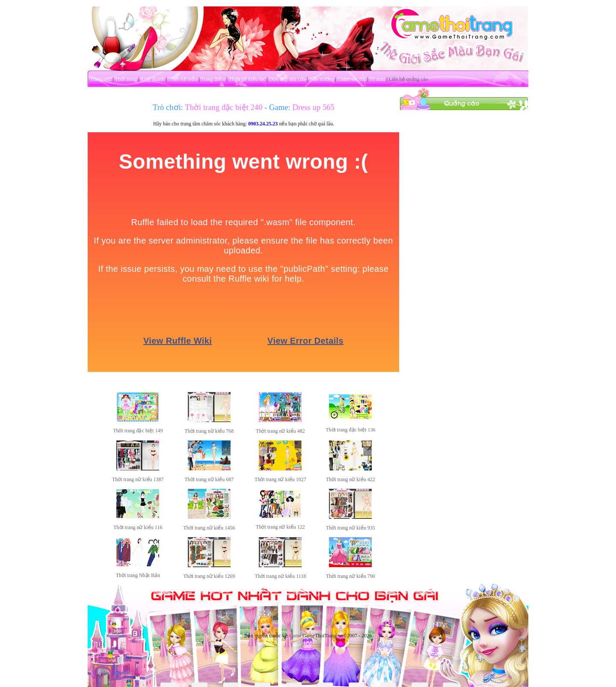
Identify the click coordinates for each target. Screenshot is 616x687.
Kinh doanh (152, 79)
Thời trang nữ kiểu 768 (209, 431)
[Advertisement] (464, 239)
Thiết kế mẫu (183, 79)
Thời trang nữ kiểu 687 (209, 479)
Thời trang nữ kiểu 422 (351, 479)
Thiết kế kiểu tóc (247, 79)
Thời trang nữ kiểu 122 (280, 527)
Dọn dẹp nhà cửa (287, 79)
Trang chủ (101, 79)
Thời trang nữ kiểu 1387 (138, 479)
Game (295, 636)
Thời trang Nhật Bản (138, 575)
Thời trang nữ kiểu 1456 (209, 528)
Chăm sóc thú (352, 79)
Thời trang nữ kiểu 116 (138, 527)
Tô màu (377, 79)
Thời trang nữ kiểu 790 (351, 576)
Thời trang (126, 79)
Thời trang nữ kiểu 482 (280, 431)
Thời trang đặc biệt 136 (350, 430)
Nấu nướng (322, 79)
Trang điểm (213, 79)
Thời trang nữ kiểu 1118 (281, 576)
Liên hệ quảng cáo (409, 79)
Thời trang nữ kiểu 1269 (209, 576)
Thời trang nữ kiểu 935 (351, 528)
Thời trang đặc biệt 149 (138, 431)
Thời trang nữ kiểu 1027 (280, 479)
